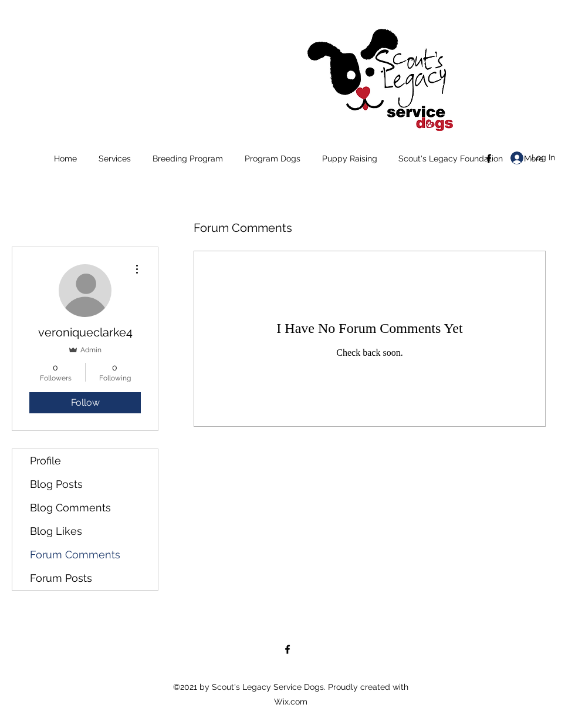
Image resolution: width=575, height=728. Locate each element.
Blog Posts (56, 484)
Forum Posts (61, 578)
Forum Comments (75, 555)
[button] (114, 159)
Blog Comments (70, 508)
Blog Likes (56, 531)
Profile (45, 461)
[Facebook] (489, 159)
